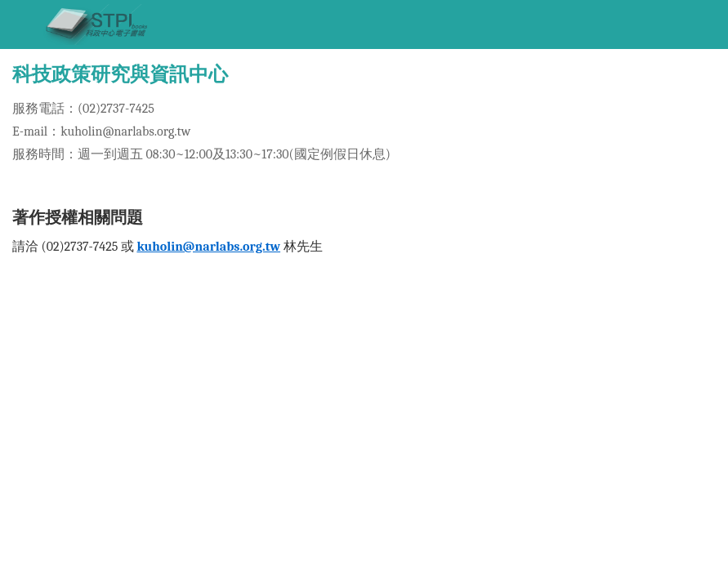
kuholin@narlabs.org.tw (208, 247)
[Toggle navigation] (20, 24)
